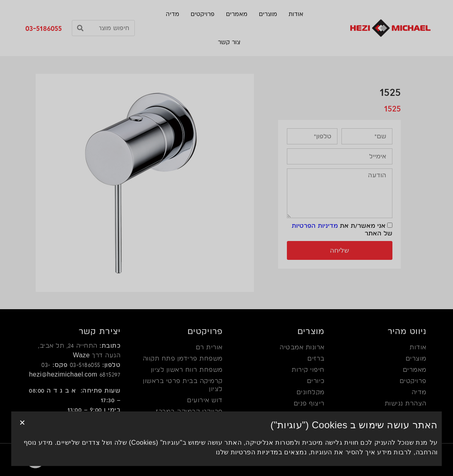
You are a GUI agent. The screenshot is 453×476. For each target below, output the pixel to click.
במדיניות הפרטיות (256, 456)
